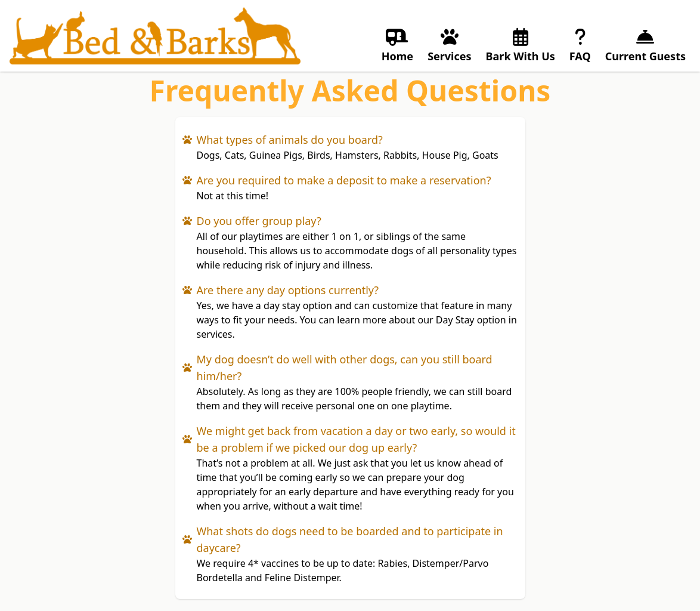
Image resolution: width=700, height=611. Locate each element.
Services (449, 45)
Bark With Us (521, 45)
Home (397, 45)
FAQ (580, 45)
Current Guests (645, 45)
